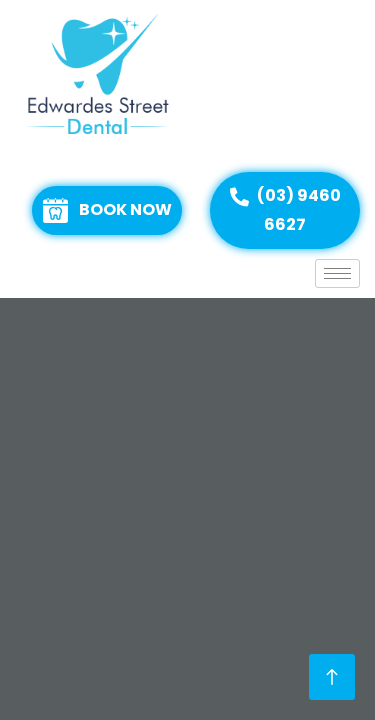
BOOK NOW (107, 210)
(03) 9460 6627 (285, 210)
